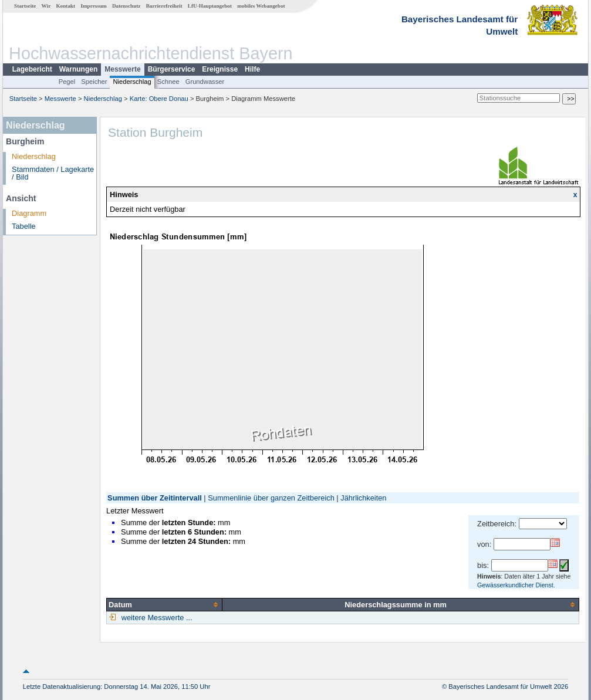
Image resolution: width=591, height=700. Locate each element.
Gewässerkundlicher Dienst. (516, 585)
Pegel (67, 82)
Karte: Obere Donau (159, 99)
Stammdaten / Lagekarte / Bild (53, 173)
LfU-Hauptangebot (210, 6)
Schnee (168, 82)
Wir (46, 6)
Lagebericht (32, 69)
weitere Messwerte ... (156, 618)
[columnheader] (165, 604)
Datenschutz (126, 6)
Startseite (25, 6)
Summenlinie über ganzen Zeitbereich (271, 498)
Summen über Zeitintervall (155, 498)
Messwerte (122, 69)
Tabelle (24, 226)
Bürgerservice (172, 69)
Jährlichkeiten (363, 498)
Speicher (94, 82)
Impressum (93, 6)
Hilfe (252, 69)
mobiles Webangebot (261, 6)
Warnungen (79, 69)
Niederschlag (132, 82)
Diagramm (29, 213)
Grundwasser (205, 82)
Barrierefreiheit (164, 6)
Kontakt (65, 6)
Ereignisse (220, 69)
